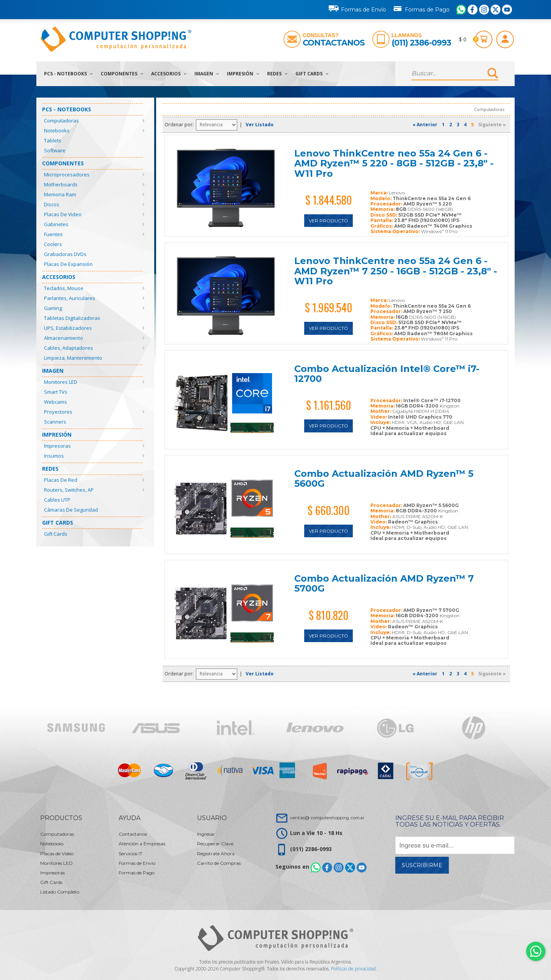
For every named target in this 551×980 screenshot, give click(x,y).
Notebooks (57, 130)
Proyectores (58, 412)
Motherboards (61, 184)
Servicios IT (130, 854)
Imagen (207, 74)
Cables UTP (57, 500)
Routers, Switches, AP (69, 490)
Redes (277, 74)
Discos (52, 204)
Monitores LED (61, 382)
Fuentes (53, 234)
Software (55, 150)
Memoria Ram (60, 194)
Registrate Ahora (216, 854)
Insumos (54, 456)
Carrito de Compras (219, 863)
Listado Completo (60, 892)
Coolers (53, 244)
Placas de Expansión (68, 264)
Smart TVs (56, 392)
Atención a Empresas (142, 844)
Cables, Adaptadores (68, 348)
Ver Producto (328, 221)
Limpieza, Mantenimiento (73, 358)
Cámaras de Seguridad (71, 510)
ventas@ (327, 818)
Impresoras (57, 446)
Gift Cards (312, 74)
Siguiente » (492, 125)
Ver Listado (260, 125)
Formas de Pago (421, 8)
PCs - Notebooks (68, 74)
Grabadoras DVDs (65, 254)
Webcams (55, 402)
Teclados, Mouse (64, 288)
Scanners (55, 422)
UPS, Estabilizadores (68, 328)
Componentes (122, 74)
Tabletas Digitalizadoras (72, 318)
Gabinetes (56, 224)
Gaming (53, 308)
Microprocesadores (67, 174)
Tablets (53, 140)
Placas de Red (61, 480)
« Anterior (425, 125)
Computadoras (61, 121)
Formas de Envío (357, 8)
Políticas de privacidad (353, 969)
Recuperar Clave (215, 844)
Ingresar (206, 834)
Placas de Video (63, 214)
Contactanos (334, 43)
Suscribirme (422, 865)
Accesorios (169, 74)
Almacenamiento (64, 338)
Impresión (243, 74)
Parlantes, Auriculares (70, 298)
